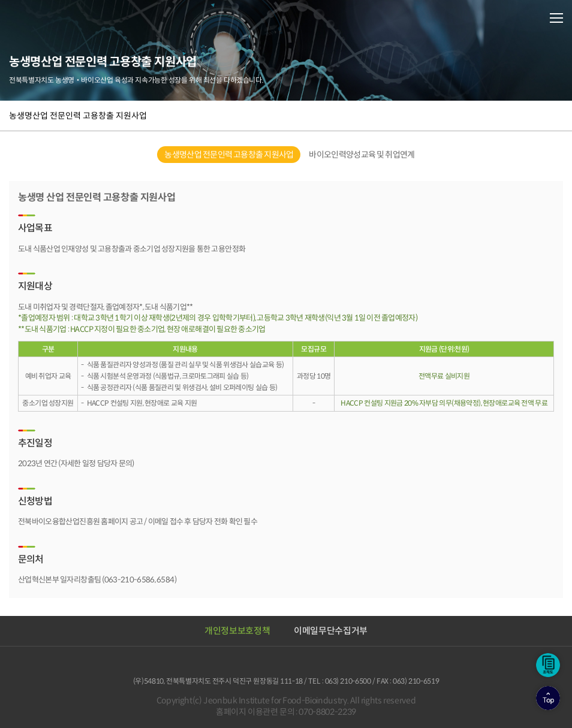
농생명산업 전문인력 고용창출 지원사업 (78, 116)
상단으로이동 (548, 698)
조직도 (548, 665)
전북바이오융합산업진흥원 (60, 17)
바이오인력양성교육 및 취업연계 (362, 155)
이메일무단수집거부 (331, 631)
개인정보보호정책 (237, 631)
